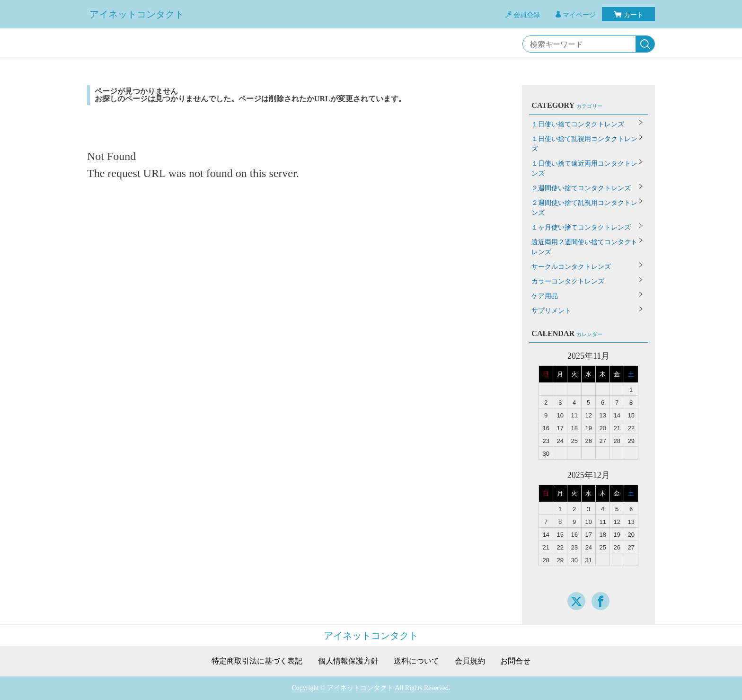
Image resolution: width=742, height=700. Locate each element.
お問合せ (515, 661)
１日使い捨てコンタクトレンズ (578, 124)
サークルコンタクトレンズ (571, 267)
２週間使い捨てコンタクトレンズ (581, 188)
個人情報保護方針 (348, 661)
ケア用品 (545, 296)
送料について (416, 661)
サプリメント (551, 311)
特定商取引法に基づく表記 (257, 661)
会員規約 (470, 661)
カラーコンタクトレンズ (568, 281)
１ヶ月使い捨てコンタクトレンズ (581, 227)
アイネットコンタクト (137, 14)
